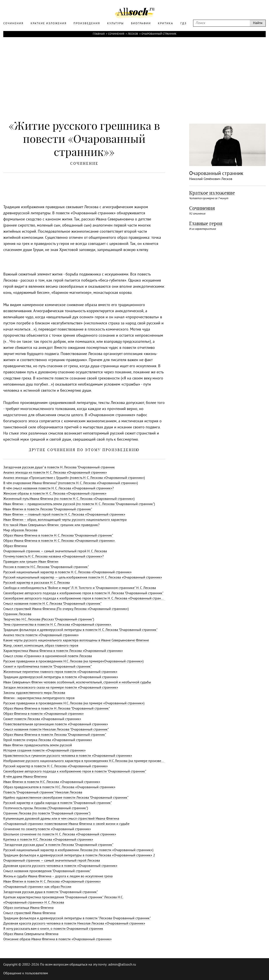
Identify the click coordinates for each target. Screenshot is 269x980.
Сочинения (116, 34)
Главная (99, 34)
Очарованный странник (159, 34)
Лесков (133, 34)
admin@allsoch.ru (122, 965)
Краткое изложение (212, 193)
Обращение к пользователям (26, 973)
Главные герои (206, 223)
